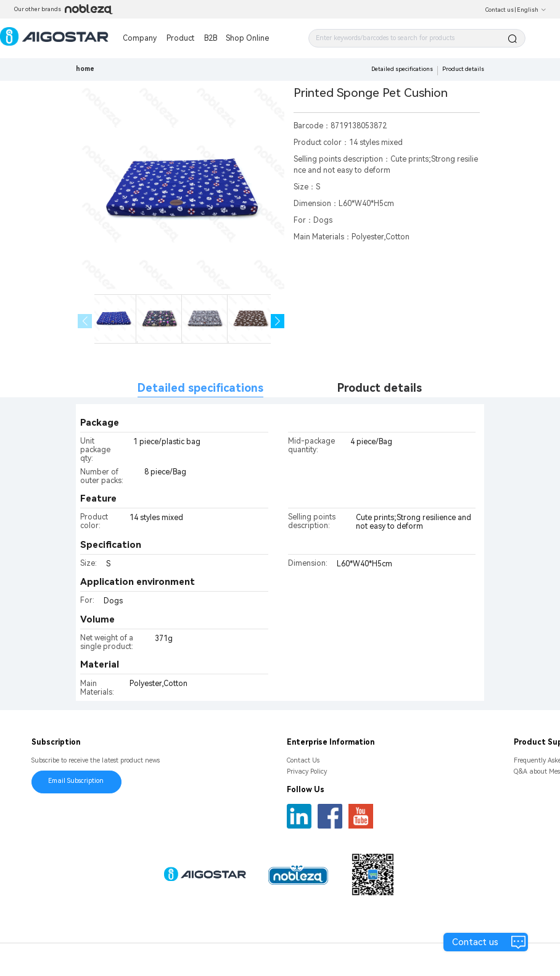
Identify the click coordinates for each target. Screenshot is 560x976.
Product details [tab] (380, 388)
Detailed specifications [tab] (200, 388)
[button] (278, 321)
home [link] (85, 69)
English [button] (532, 10)
